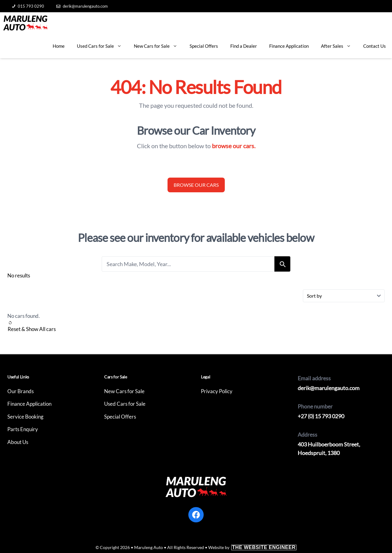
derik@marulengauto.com (82, 6)
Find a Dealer (244, 46)
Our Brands (21, 391)
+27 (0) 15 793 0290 (321, 416)
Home (59, 46)
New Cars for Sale (159, 46)
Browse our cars (196, 185)
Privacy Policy (217, 391)
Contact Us (375, 46)
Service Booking (25, 417)
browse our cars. (234, 146)
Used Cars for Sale (102, 46)
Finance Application (289, 46)
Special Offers (204, 46)
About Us (18, 442)
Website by (252, 547)
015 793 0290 (28, 6)
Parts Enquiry (23, 429)
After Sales (339, 46)
